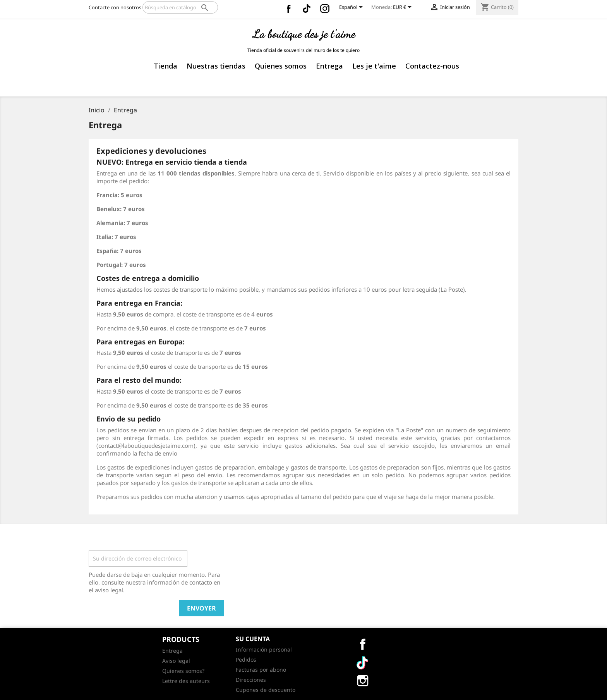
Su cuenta (253, 639)
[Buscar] (180, 7)
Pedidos (246, 660)
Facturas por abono (261, 670)
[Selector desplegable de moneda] (404, 8)
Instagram (325, 9)
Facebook (288, 9)
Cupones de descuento (266, 690)
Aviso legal (176, 661)
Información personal (264, 649)
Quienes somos (281, 66)
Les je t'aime (374, 66)
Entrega (329, 66)
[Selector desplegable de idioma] (352, 8)
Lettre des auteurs (186, 681)
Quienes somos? (183, 671)
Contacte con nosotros (115, 7)
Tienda (165, 66)
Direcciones (251, 680)
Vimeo (307, 9)
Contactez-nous (432, 66)
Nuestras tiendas (216, 66)
